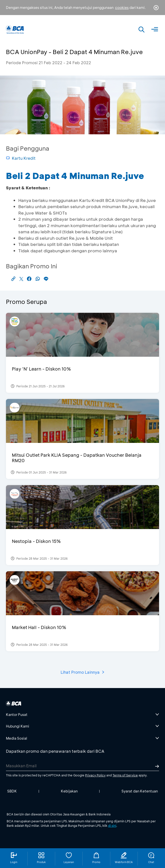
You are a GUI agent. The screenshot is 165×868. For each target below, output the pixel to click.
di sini (112, 826)
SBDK (12, 791)
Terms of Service (125, 775)
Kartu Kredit (21, 158)
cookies (122, 8)
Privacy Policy (95, 775)
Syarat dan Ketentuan (140, 791)
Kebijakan (69, 791)
